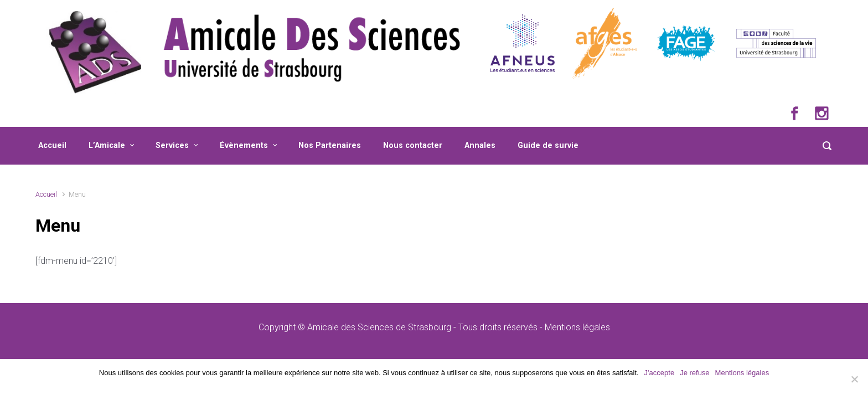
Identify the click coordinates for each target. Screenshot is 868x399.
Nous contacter (413, 145)
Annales (480, 145)
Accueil (52, 145)
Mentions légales (577, 327)
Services (172, 145)
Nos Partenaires (330, 145)
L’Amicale (107, 145)
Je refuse (694, 373)
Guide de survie (548, 145)
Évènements (244, 145)
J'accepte (660, 373)
